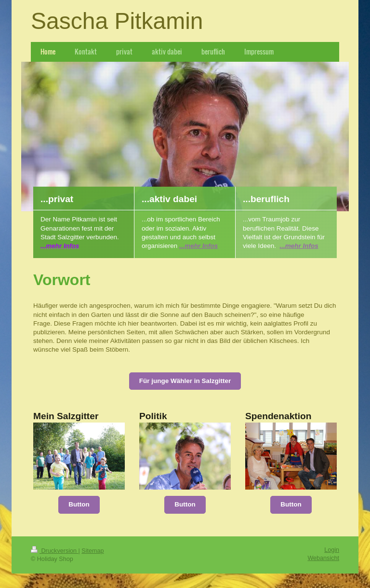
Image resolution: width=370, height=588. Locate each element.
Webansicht (323, 558)
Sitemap (92, 551)
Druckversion (54, 551)
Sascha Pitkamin (117, 21)
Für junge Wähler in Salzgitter (185, 381)
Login (332, 550)
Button (79, 504)
